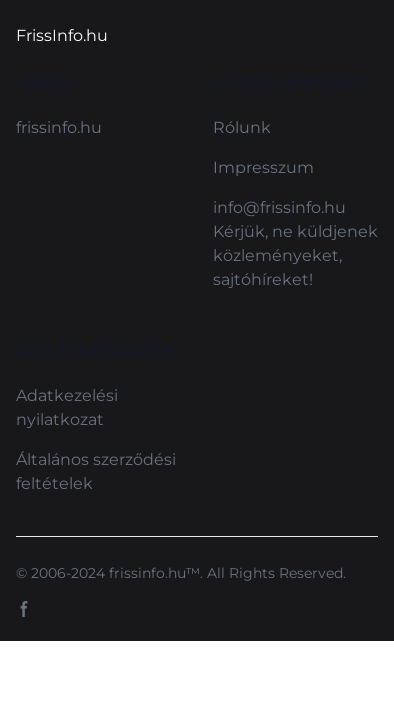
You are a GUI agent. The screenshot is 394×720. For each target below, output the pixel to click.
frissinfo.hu (59, 127)
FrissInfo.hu (62, 35)
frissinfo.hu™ (154, 573)
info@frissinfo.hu (279, 207)
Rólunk (242, 127)
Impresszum (263, 167)
